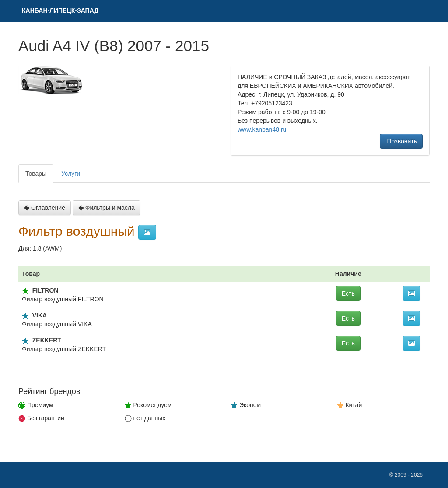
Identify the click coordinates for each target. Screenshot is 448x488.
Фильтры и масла (107, 208)
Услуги (71, 174)
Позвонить (401, 141)
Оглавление (45, 208)
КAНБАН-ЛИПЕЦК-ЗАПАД (60, 10)
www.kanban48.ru (262, 129)
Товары (36, 174)
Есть (348, 293)
